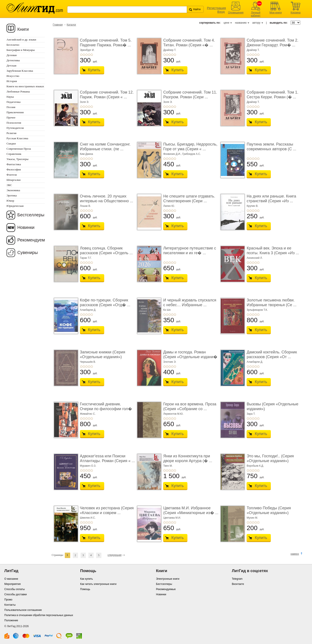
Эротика (12, 195)
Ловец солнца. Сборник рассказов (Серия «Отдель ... (106, 251)
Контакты (10, 605)
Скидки (11, 143)
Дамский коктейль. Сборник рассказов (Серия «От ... (272, 354)
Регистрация (216, 8)
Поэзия (11, 107)
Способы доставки (16, 594)
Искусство (13, 76)
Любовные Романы (18, 91)
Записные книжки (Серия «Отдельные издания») (103, 354)
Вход (221, 12)
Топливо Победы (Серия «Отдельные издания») (269, 510)
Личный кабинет (256, 14)
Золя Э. (84, 102)
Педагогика (14, 102)
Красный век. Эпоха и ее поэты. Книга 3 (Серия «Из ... (273, 251)
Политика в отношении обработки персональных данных (39, 615)
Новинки (26, 227)
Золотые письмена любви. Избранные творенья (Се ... (271, 303)
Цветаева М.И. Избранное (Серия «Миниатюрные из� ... (191, 510)
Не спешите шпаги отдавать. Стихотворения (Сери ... (189, 199)
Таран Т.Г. (86, 258)
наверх (295, 554)
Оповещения (236, 13)
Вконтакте (238, 584)
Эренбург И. (87, 50)
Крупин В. (252, 206)
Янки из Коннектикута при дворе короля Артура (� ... (188, 458)
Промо (8, 600)
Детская (11, 66)
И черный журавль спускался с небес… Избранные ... (190, 303)
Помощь (85, 589)
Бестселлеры (31, 215)
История (12, 81)
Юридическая (15, 206)
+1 (81, 55)
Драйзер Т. (170, 50)
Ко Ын (167, 310)
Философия (14, 169)
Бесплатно (13, 45)
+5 (92, 55)
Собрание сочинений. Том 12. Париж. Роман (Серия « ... (107, 95)
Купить (94, 70)
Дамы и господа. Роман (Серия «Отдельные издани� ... (190, 357)
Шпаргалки (14, 180)
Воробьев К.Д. (255, 466)
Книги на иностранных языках (25, 86)
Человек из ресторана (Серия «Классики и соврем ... (107, 510)
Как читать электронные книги (98, 584)
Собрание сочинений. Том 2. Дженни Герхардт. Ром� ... (272, 43)
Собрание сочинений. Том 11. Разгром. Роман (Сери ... (190, 95)
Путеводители (15, 128)
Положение (11, 620)
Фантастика (14, 164)
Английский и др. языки (21, 40)
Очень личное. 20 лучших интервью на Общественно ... (107, 199)
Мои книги (276, 13)
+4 (89, 55)
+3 (86, 55)
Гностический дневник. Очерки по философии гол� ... (106, 409)
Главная (58, 25)
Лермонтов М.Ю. (173, 414)
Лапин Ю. (169, 206)
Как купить (87, 579)
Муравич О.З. (88, 466)
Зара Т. (251, 414)
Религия (11, 133)
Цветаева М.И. (172, 518)
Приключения (15, 112)
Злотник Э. (170, 362)
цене (227, 23)
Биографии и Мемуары (21, 50)
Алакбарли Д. (88, 310)
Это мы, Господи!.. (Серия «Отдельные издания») (270, 458)
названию (241, 23)
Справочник (14, 154)
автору (256, 23)
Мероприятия (12, 584)
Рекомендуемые (166, 589)
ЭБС (9, 185)
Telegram (237, 579)
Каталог (71, 25)
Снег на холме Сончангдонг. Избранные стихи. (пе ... (105, 147)
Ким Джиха (87, 154)
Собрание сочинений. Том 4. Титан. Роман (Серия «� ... (189, 43)
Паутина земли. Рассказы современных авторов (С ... (271, 147)
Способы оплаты (15, 589)
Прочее (11, 117)
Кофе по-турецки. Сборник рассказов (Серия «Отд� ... (105, 303)
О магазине (11, 579)
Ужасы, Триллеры (17, 159)
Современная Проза (19, 149)
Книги (23, 29)
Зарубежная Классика (20, 71)
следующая (114, 555)
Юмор (10, 201)
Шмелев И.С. (88, 518)
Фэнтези (12, 175)
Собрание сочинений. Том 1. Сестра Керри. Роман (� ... (272, 95)
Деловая (12, 55)
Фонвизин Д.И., (173, 154)
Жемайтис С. (88, 414)
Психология (14, 123)
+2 (84, 55)
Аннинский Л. (255, 258)
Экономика (13, 190)
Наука (10, 97)
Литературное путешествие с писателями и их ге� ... (190, 251)
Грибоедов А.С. (192, 154)
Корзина (296, 13)
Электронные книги (168, 579)
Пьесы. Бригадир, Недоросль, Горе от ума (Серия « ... (190, 147)
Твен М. (168, 466)
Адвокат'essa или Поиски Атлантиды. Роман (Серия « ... (107, 458)
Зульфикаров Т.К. (257, 310)
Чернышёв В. (88, 362)
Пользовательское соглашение (23, 610)
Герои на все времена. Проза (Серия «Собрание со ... (190, 406)
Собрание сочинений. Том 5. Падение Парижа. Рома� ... (106, 43)
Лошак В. (85, 206)
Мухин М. (252, 518)
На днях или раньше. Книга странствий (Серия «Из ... (271, 199)
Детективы (13, 60)
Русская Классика (17, 138)
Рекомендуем (31, 240)
